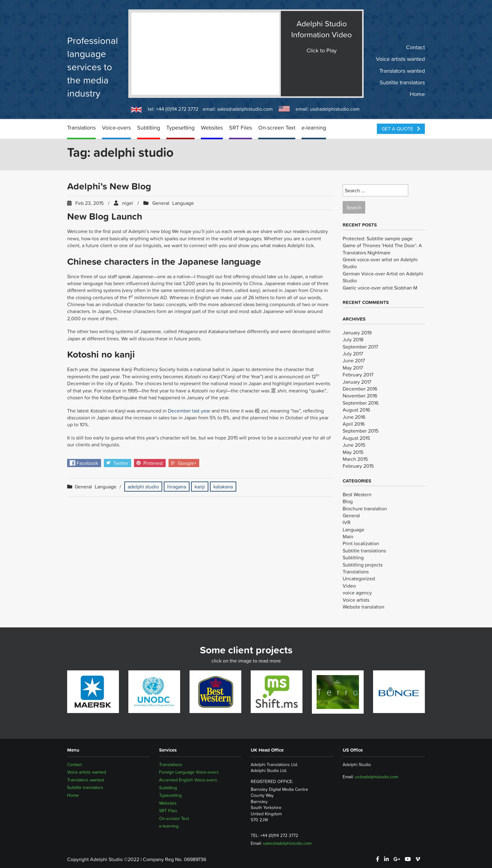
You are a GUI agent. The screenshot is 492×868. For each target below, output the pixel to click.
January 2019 (357, 333)
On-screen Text (277, 128)
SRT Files (241, 128)
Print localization (361, 543)
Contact (415, 47)
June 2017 (354, 360)
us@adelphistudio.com (335, 109)
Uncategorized (359, 578)
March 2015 (355, 459)
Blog (348, 501)
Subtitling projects (363, 565)
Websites (212, 128)
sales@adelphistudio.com (245, 109)
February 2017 (358, 375)
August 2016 (356, 410)
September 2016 (361, 403)
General (161, 203)
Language (183, 203)
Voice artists (356, 600)
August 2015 (356, 438)
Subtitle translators (402, 83)
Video (349, 586)
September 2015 (361, 431)
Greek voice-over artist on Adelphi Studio (380, 263)
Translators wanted (402, 71)
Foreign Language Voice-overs (189, 772)
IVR (347, 522)
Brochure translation (365, 509)
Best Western (357, 494)
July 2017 (353, 354)
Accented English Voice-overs (188, 780)
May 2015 (353, 452)
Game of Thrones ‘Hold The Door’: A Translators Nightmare (382, 249)
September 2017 (360, 347)
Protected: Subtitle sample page (378, 238)
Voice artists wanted (400, 59)
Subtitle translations (364, 551)
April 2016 (354, 424)
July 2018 (353, 339)
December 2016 (360, 389)
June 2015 (354, 445)
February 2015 (358, 466)
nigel (128, 203)
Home (417, 94)
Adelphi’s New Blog (109, 186)
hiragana (177, 487)
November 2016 (360, 396)
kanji (200, 487)
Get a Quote (401, 129)
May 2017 (353, 368)
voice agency (357, 593)
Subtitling (149, 128)
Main (348, 536)
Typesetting (180, 128)
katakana (223, 487)
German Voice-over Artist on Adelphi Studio (383, 277)
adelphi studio (143, 487)
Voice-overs (116, 128)
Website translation (364, 607)
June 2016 (354, 417)
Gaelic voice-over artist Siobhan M (380, 288)
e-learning (314, 128)
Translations (81, 128)
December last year (189, 411)
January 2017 (357, 382)
